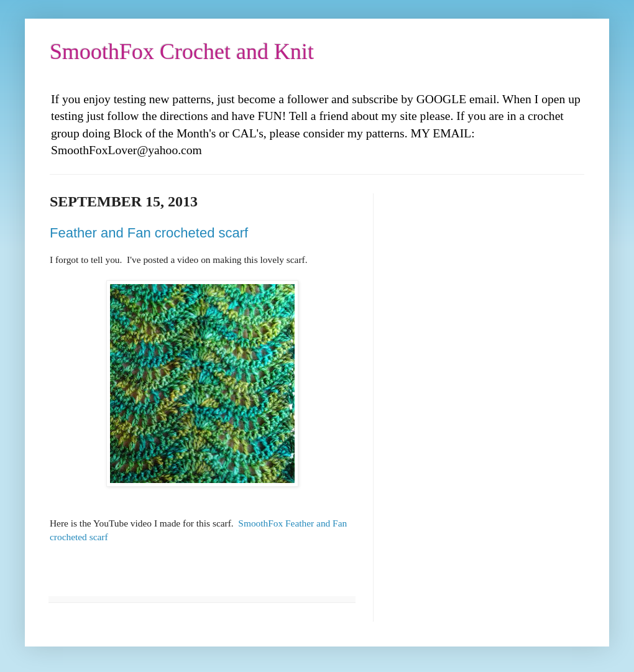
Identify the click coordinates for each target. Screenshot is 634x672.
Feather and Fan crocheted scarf (149, 233)
